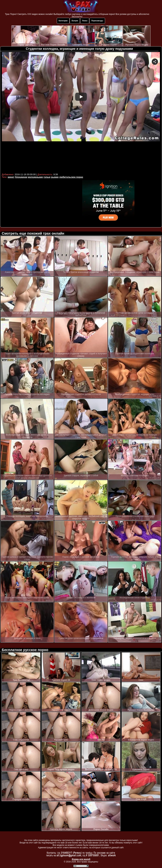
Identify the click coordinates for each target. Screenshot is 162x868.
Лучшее (75, 21)
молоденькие (35, 177)
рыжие (55, 177)
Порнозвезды (97, 21)
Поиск (85, 21)
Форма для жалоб (81, 859)
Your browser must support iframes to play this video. (81, 112)
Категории (63, 21)
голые (47, 177)
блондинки (21, 177)
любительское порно (71, 177)
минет (11, 177)
